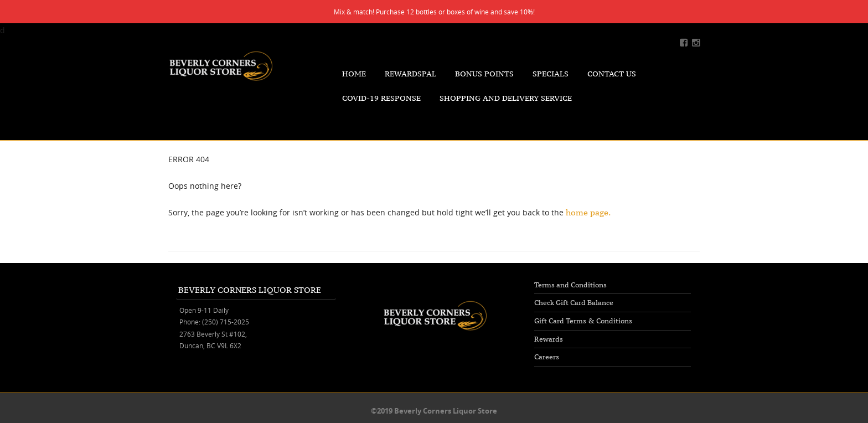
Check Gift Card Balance (574, 303)
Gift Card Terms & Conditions (583, 321)
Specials (551, 74)
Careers (547, 357)
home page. (588, 212)
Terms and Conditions (570, 285)
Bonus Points (484, 74)
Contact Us (612, 74)
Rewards (549, 339)
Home (354, 74)
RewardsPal (410, 74)
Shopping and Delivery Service (506, 98)
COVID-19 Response (381, 98)
